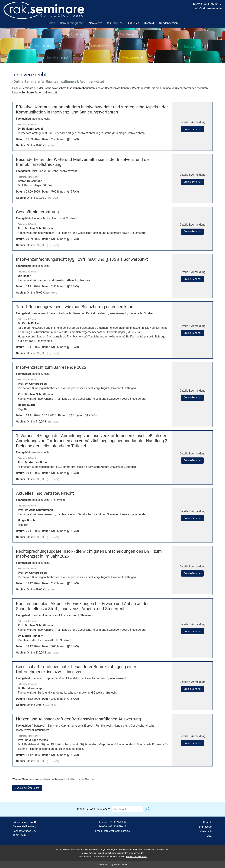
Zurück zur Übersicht (27, 788)
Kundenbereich (168, 23)
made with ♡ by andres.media (112, 864)
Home (51, 23)
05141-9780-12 (118, 822)
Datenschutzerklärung (137, 857)
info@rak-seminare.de (208, 8)
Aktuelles (133, 23)
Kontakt (149, 23)
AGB (210, 836)
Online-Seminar (192, 129)
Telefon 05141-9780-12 (207, 4)
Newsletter (95, 23)
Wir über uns (115, 23)
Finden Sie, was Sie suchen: (93, 809)
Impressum (206, 827)
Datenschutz (205, 831)
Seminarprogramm (72, 23)
